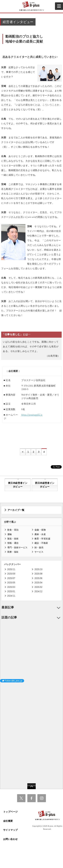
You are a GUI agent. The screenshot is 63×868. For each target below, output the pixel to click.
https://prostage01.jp (32, 415)
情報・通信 (13, 543)
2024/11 (11, 596)
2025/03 (11, 587)
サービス (39, 552)
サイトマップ (10, 830)
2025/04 (38, 583)
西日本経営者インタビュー (45, 485)
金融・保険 (40, 530)
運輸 (10, 534)
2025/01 (11, 591)
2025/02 (38, 587)
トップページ (10, 812)
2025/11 (11, 569)
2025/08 (38, 574)
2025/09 (11, 574)
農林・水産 (40, 534)
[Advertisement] (25, 706)
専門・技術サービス (18, 548)
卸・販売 (39, 548)
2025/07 (11, 578)
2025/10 (38, 569)
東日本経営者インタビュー (18, 485)
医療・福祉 (13, 552)
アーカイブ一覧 (16, 510)
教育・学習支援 (42, 539)
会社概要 (8, 821)
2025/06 (38, 578)
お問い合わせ (10, 839)
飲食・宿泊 (13, 530)
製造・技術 (13, 539)
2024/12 (38, 591)
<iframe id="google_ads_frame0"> (0, 729)
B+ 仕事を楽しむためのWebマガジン (31, 6)
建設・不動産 (41, 543)
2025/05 (11, 583)
